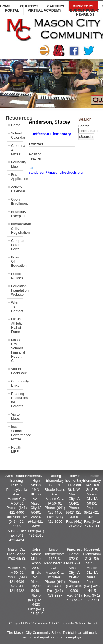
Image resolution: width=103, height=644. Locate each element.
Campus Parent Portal (17, 245)
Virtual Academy (45, 10)
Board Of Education (17, 261)
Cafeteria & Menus (17, 150)
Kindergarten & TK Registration (17, 228)
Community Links (17, 383)
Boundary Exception (17, 214)
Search (87, 137)
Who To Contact (17, 307)
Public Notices (17, 276)
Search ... (86, 126)
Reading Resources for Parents (17, 400)
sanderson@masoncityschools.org (56, 172)
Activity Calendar (17, 189)
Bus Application (17, 177)
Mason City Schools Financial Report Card (17, 350)
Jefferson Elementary (51, 134)
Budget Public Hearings (84, 12)
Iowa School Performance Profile (17, 433)
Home (16, 125)
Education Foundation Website (17, 290)
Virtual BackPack (17, 371)
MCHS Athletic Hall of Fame (17, 325)
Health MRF (16, 449)
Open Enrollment (17, 201)
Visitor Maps (16, 416)
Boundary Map (17, 164)
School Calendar (17, 135)
